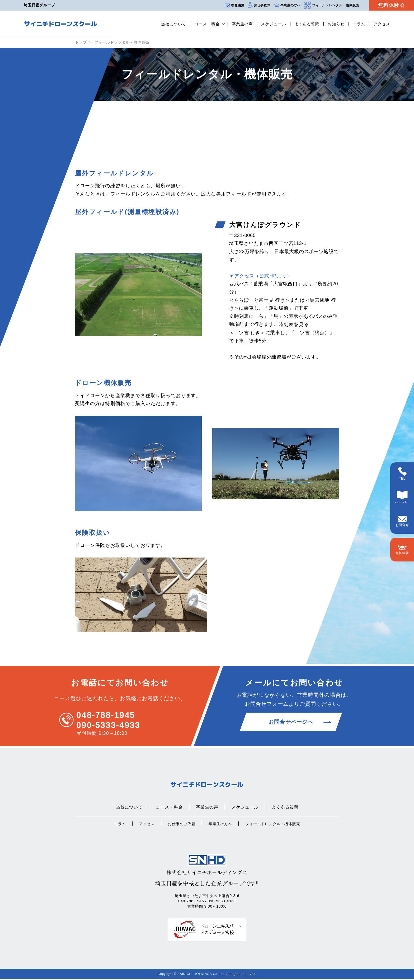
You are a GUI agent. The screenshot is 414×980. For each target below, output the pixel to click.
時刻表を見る (294, 326)
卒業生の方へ (287, 5)
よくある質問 (307, 24)
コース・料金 (207, 24)
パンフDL (402, 498)
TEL (402, 474)
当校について (174, 24)
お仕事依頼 (259, 5)
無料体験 (402, 550)
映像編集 (235, 5)
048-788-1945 (106, 716)
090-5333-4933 (108, 726)
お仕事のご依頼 (182, 825)
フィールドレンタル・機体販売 (331, 5)
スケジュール (273, 24)
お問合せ (402, 521)
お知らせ (336, 24)
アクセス (382, 24)
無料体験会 (392, 5)
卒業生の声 (242, 24)
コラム (359, 24)
